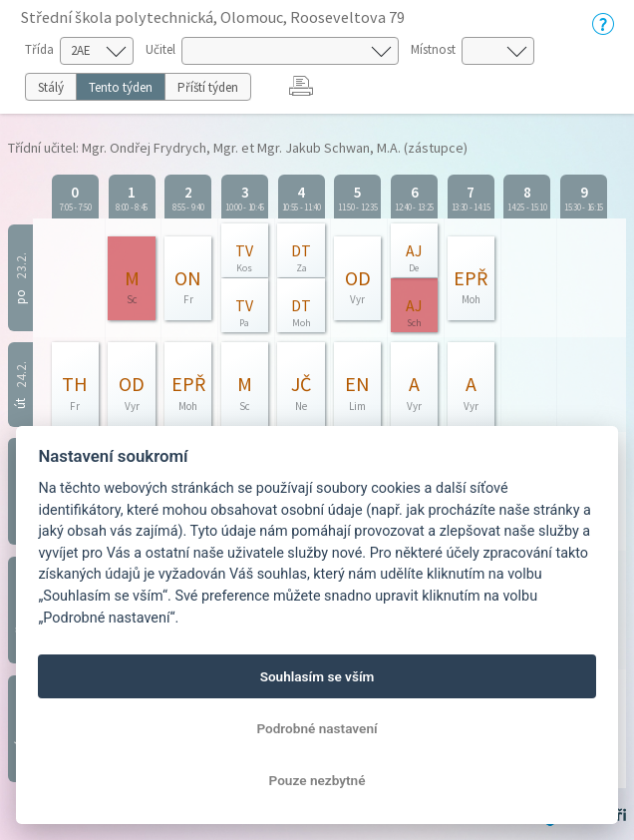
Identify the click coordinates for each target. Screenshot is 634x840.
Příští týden (208, 87)
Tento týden (121, 87)
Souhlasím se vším (317, 676)
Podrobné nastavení (317, 728)
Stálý (51, 87)
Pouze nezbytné (317, 780)
